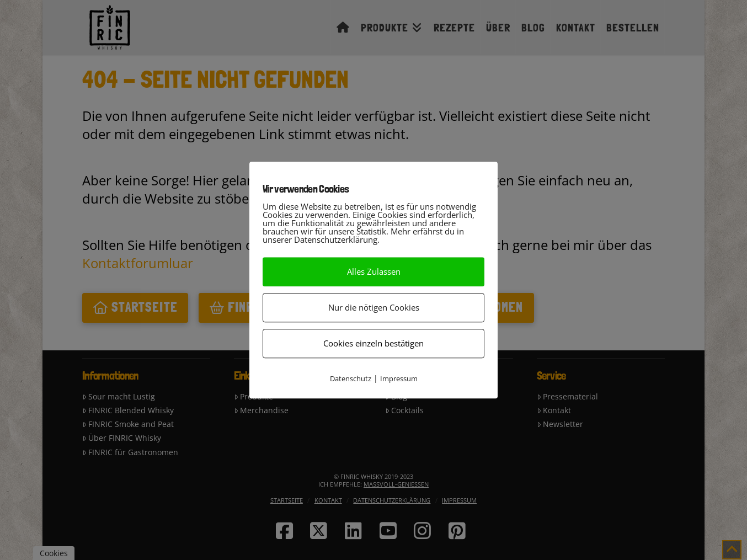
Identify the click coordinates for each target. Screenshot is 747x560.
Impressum (399, 378)
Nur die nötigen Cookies (374, 307)
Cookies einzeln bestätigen (373, 343)
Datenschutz (351, 378)
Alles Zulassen (374, 271)
